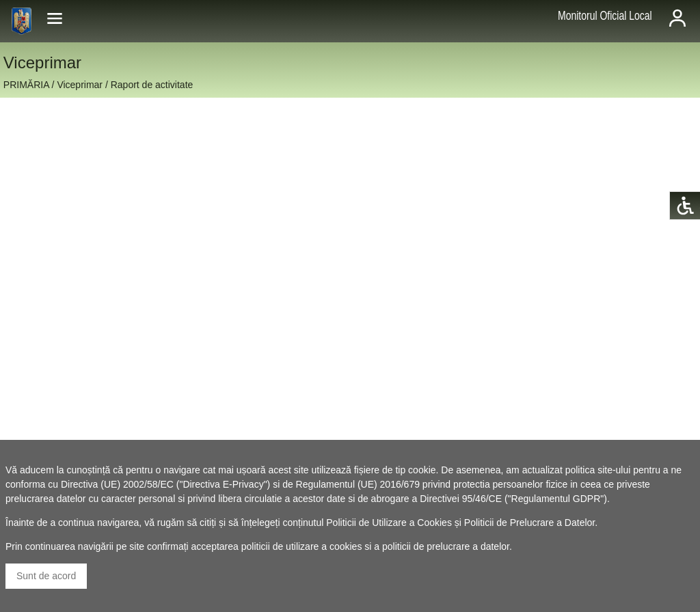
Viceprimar (80, 85)
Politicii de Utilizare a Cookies (389, 523)
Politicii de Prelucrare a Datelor (529, 523)
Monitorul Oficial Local (605, 16)
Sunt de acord (46, 576)
